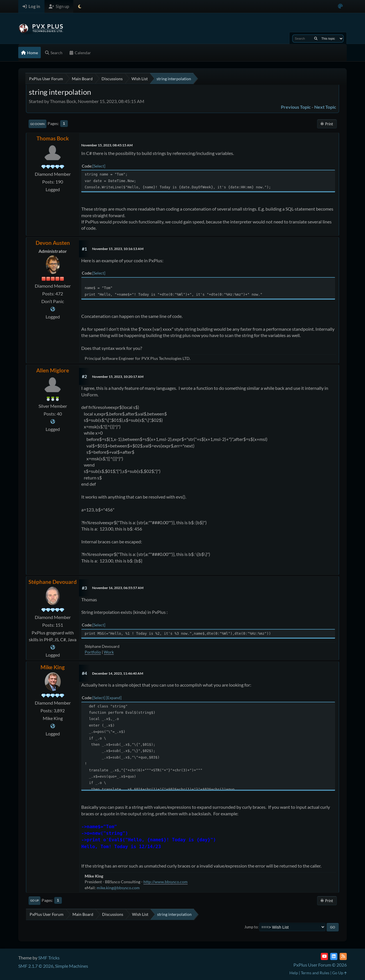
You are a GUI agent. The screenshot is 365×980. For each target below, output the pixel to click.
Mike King (53, 667)
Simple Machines (72, 966)
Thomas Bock (53, 138)
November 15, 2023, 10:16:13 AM (118, 249)
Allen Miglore (53, 370)
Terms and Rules (315, 973)
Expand (114, 698)
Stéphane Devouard (53, 582)
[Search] (316, 39)
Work (109, 652)
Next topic (325, 107)
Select (99, 166)
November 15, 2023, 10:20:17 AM (118, 377)
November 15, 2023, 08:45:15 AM (107, 145)
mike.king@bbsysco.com (118, 888)
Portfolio (93, 652)
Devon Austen (53, 243)
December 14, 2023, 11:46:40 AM (118, 673)
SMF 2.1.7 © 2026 (36, 966)
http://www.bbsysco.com (166, 882)
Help (294, 973)
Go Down (37, 124)
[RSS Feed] (343, 956)
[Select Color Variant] (340, 6)
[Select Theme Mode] (80, 6)
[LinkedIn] (334, 956)
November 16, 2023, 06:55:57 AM (118, 588)
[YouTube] (324, 956)
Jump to (251, 927)
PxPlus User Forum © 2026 (320, 965)
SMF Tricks (49, 958)
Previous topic (296, 107)
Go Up (35, 900)
